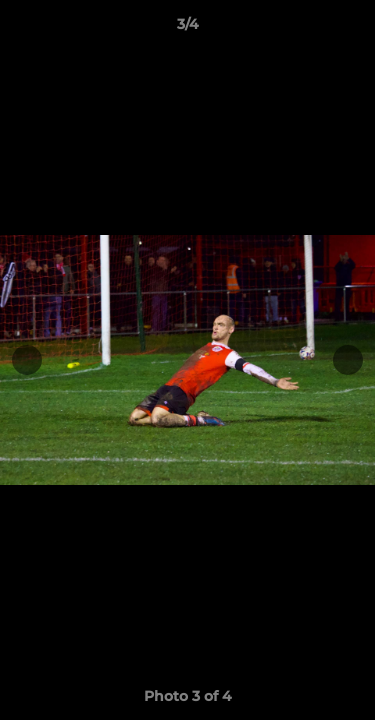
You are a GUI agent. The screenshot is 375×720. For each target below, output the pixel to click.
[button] (351, 29)
